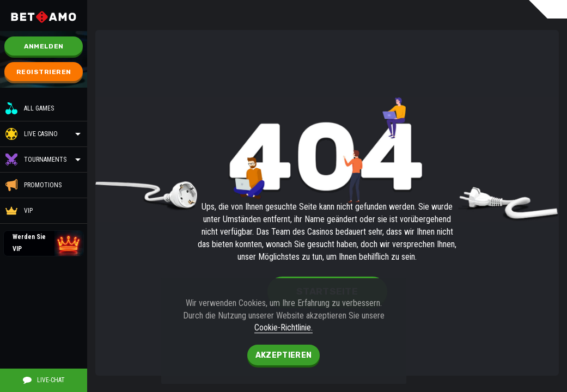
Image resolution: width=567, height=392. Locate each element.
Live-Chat (44, 380)
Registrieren (44, 72)
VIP (19, 211)
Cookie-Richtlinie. (283, 327)
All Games (30, 108)
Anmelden (44, 46)
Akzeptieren (283, 355)
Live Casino (41, 134)
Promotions (33, 185)
